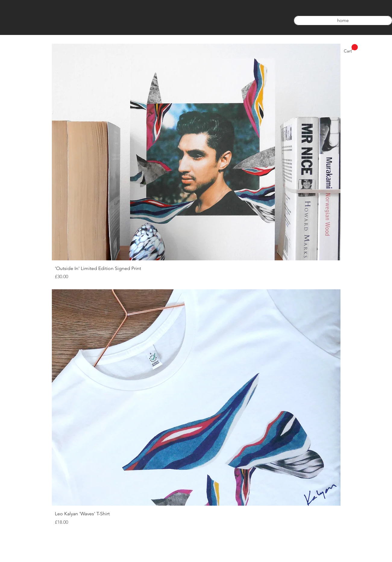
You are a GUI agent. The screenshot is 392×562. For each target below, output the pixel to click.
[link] (351, 49)
